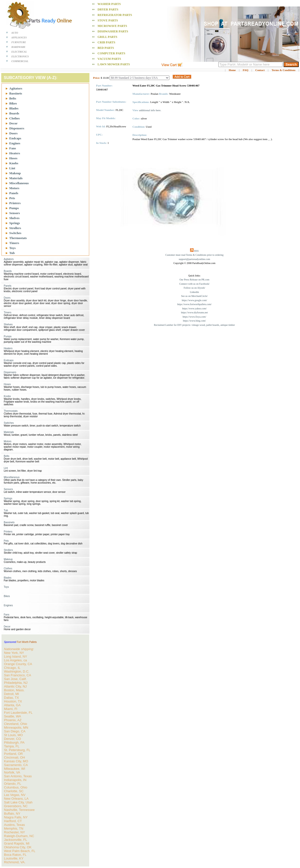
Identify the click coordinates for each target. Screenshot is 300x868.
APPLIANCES (19, 38)
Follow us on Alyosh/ (194, 288)
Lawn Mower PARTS (114, 64)
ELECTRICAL (19, 52)
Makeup (15, 173)
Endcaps (15, 138)
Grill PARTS (108, 37)
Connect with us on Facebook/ (194, 284)
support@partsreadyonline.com (194, 259)
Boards (14, 113)
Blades (14, 108)
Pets (12, 198)
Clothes (14, 118)
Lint (12, 168)
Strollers (15, 228)
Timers (14, 243)
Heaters (15, 153)
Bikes (13, 103)
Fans (13, 148)
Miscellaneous (19, 183)
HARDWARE (19, 47)
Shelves (14, 218)
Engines (15, 143)
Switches (15, 233)
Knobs (14, 163)
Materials (16, 178)
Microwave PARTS (112, 26)
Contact (260, 70)
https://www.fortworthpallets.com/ (194, 304)
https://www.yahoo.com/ (194, 308)
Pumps (14, 208)
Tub (12, 253)
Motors (14, 188)
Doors (13, 133)
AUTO (15, 33)
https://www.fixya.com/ (194, 317)
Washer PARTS (109, 4)
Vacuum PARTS (109, 59)
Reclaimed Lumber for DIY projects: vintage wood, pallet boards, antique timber (194, 325)
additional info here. (150, 110)
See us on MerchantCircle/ (194, 296)
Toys (12, 248)
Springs (15, 223)
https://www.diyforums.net (194, 312)
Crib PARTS (107, 42)
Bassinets (16, 93)
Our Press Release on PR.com (194, 280)
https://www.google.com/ (194, 300)
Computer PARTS (112, 53)
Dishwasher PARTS (113, 31)
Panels (14, 193)
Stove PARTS (108, 20)
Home (232, 70)
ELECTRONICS (20, 56)
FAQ (246, 70)
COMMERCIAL (20, 61)
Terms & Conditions (284, 70)
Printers (15, 203)
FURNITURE (19, 42)
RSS (197, 251)
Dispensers (17, 128)
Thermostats (18, 238)
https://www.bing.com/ (194, 321)
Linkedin (194, 292)
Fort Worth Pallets (27, 642)
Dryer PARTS (108, 9)
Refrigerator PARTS (115, 15)
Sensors (15, 213)
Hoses (13, 158)
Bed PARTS (106, 48)
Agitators (16, 88)
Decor (13, 123)
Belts (13, 98)
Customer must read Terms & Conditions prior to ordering (194, 255)
